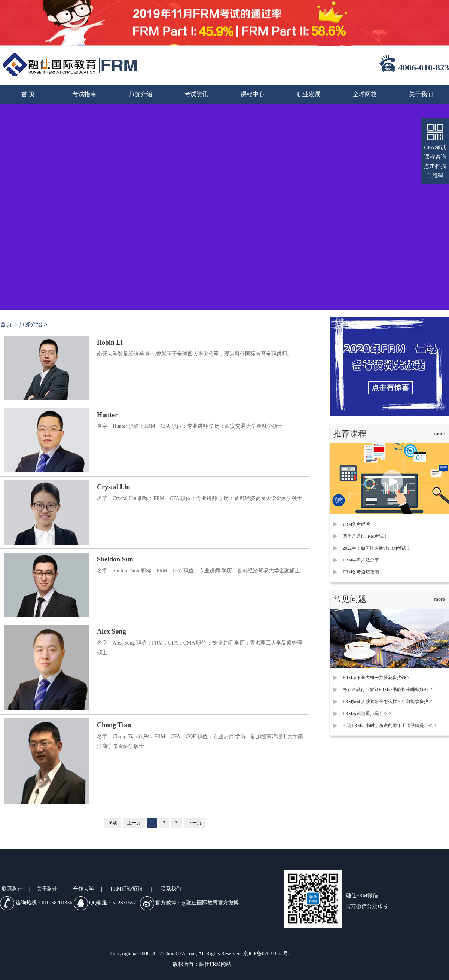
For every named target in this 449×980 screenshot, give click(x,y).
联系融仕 (12, 889)
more (439, 434)
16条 (113, 823)
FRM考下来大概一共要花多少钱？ (377, 678)
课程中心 (253, 94)
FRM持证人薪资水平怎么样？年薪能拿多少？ (388, 701)
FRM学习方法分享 (361, 560)
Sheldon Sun (115, 559)
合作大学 (83, 889)
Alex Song (112, 631)
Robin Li (110, 343)
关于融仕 (47, 889)
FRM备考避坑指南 (361, 572)
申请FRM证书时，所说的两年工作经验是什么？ (390, 725)
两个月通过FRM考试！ (365, 536)
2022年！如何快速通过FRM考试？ (377, 548)
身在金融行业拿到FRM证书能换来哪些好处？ (388, 690)
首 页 (28, 94)
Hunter (107, 415)
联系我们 (171, 889)
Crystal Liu (114, 487)
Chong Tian (114, 725)
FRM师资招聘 (126, 889)
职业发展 (309, 94)
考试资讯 (196, 94)
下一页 (195, 823)
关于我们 (421, 94)
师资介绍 (140, 94)
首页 (6, 324)
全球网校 (365, 94)
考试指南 (84, 94)
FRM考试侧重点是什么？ (368, 713)
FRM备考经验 (356, 524)
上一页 (134, 823)
